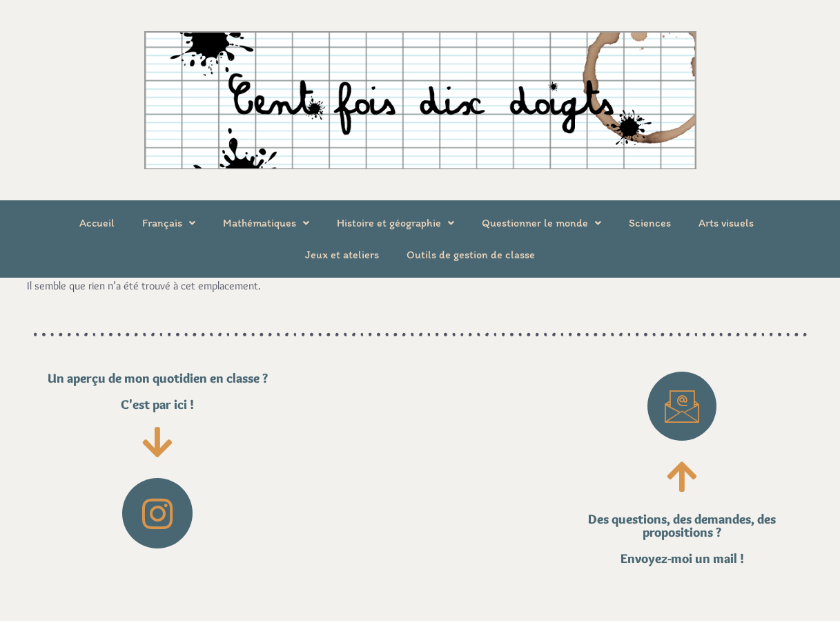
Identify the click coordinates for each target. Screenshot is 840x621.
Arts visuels (726, 223)
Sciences (650, 223)
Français (169, 223)
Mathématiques (266, 223)
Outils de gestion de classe (471, 255)
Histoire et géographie (395, 223)
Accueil (97, 223)
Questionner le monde (541, 223)
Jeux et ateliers (342, 255)
